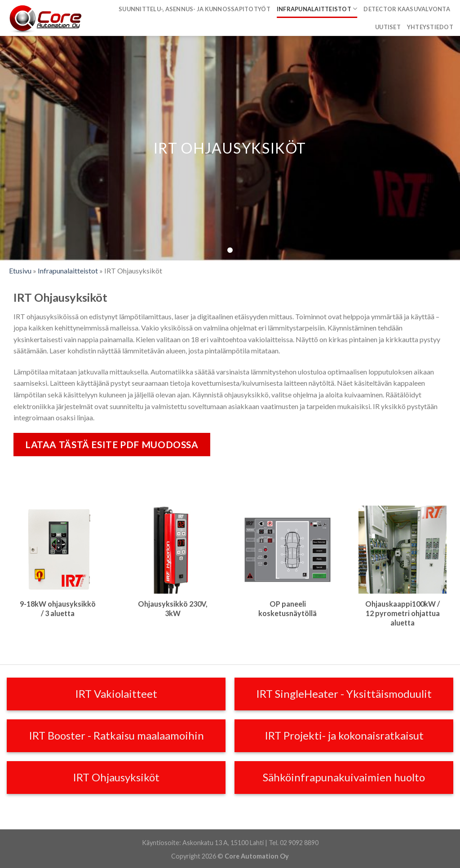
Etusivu (20, 271)
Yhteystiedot (430, 27)
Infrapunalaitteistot (317, 9)
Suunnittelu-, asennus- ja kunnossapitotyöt (195, 9)
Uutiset (388, 27)
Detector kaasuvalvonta (407, 9)
